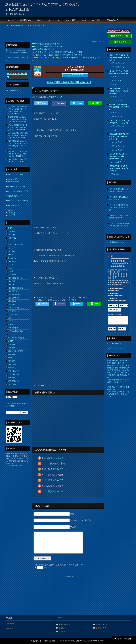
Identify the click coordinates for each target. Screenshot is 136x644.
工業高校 (12, 231)
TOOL (39, 20)
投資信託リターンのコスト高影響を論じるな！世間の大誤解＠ (18, 154)
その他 (11, 271)
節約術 (11, 324)
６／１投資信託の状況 (52, 486)
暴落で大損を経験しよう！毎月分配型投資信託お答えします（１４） (118, 394)
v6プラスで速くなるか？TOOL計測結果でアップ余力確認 (119, 168)
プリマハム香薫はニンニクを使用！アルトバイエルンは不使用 (119, 91)
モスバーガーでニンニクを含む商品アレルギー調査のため (119, 57)
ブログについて (14, 371)
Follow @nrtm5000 (13, 628)
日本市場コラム (14, 374)
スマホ (11, 265)
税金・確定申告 (14, 295)
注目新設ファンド (15, 311)
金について (12, 384)
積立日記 (12, 361)
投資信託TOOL (14, 291)
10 (116, 171)
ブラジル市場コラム (16, 331)
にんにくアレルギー (16, 245)
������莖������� (116, 289)
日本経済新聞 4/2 (13, 182)
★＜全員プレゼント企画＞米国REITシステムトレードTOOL (57, 52)
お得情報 (12, 305)
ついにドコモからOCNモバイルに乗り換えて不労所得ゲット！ (119, 226)
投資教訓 (12, 281)
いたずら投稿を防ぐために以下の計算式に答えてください (58, 565)
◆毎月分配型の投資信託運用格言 (46, 44)
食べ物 (11, 255)
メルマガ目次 (71, 20)
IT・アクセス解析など (16, 338)
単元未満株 (12, 344)
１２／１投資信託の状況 (53, 463)
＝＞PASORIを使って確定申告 (17, 53)
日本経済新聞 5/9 (13, 179)
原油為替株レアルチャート (120, 242)
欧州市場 (12, 378)
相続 (10, 268)
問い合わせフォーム (16, 466)
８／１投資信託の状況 (52, 475)
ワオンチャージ (119, 348)
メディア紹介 (13, 314)
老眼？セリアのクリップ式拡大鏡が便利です (119, 217)
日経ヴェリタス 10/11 (15, 174)
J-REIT (11, 341)
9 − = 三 (40, 567)
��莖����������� (117, 299)
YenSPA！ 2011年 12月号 (18, 201)
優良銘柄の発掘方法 (16, 288)
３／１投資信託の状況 (52, 480)
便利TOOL (12, 238)
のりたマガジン (54, 20)
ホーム (11, 20)
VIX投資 (11, 358)
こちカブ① (11, 213)
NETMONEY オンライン (16, 196)
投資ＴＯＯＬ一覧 (120, 36)
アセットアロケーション (17, 308)
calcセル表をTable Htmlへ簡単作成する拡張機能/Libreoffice (119, 156)
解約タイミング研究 (16, 351)
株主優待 (12, 354)
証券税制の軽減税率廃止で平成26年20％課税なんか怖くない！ (118, 382)
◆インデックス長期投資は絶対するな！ (49, 46)
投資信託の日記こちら (119, 31)
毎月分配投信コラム (16, 278)
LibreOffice (12, 258)
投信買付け (12, 251)
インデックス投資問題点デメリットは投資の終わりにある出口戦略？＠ (18, 109)
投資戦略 (12, 285)
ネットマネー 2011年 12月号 (18, 191)
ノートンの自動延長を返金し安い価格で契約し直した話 (119, 207)
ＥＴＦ (11, 321)
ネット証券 (96, 20)
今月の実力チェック (16, 364)
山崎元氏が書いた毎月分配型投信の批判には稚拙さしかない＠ (18, 135)
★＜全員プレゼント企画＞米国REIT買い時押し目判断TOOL (57, 55)
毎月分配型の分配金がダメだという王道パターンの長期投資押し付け (18, 143)
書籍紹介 (12, 348)
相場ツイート (13, 248)
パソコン (12, 241)
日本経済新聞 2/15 (14, 206)
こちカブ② (11, 215)
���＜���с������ (116, 295)
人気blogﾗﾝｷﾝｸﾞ (112, 20)
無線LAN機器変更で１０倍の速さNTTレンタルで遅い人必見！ (18, 127)
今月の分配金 (13, 328)
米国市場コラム (14, 381)
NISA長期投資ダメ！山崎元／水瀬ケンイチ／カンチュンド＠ (18, 119)
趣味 (10, 318)
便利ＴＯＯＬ (121, 42)
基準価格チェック (55, 97)
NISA (84, 20)
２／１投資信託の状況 (52, 469)
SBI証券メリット (15, 90)
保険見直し (12, 368)
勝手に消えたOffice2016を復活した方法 (119, 198)
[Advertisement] (53, 34)
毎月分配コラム (25, 20)
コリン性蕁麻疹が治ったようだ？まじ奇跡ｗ (119, 190)
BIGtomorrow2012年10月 (16, 186)
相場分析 (12, 235)
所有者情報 (11, 624)
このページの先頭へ (125, 639)
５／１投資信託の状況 (52, 458)
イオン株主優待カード (115, 343)
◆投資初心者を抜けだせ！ (43, 49)
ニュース (12, 334)
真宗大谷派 (12, 261)
